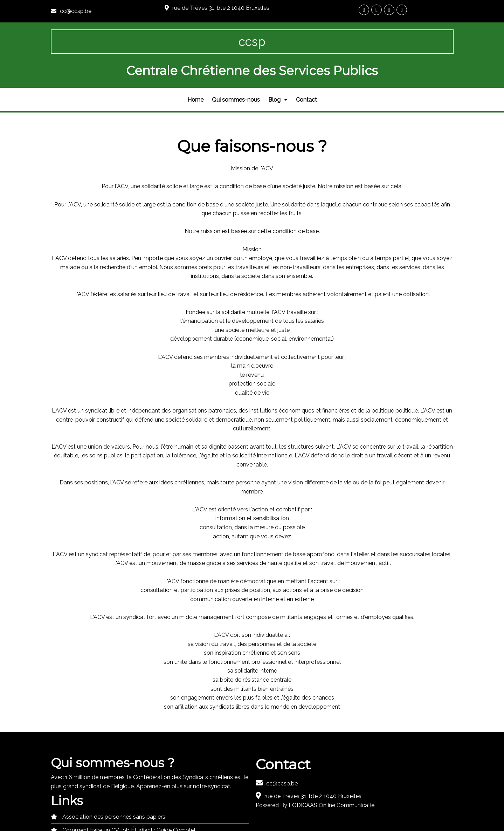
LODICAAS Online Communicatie (332, 779)
